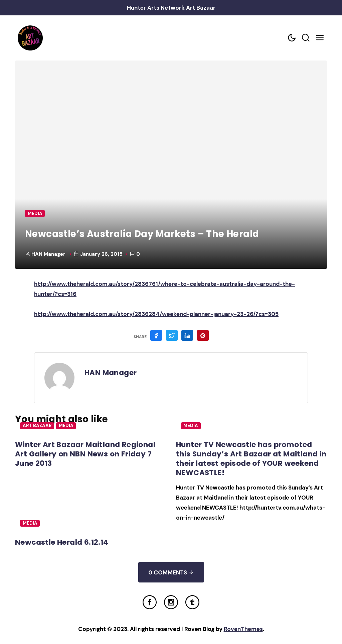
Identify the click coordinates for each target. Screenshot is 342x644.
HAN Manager (48, 254)
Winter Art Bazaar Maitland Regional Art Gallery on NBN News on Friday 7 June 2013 (85, 454)
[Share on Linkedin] (187, 335)
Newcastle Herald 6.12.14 (62, 542)
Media (35, 213)
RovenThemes (243, 629)
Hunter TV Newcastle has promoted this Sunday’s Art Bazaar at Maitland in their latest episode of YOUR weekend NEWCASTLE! (251, 459)
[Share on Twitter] (172, 335)
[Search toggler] (306, 38)
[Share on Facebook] (156, 335)
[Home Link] (30, 38)
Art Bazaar (37, 425)
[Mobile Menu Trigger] (320, 38)
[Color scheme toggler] (292, 38)
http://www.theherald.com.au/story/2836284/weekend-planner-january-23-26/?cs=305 (156, 314)
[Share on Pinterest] (203, 335)
